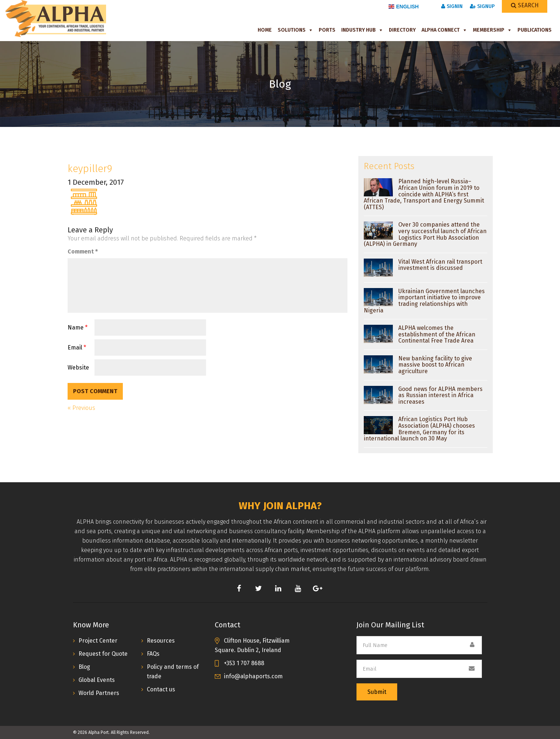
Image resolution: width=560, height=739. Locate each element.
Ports (327, 30)
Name (78, 327)
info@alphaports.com (253, 676)
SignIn (452, 6)
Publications (535, 30)
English (404, 7)
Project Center (98, 641)
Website (78, 367)
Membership (489, 30)
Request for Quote (103, 654)
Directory (402, 30)
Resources (161, 641)
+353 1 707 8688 (244, 663)
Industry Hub (358, 30)
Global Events (97, 680)
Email (77, 347)
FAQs (153, 654)
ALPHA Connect (441, 30)
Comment (83, 251)
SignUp (482, 6)
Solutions (292, 30)
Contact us (161, 689)
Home (265, 30)
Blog (84, 667)
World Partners (99, 693)
